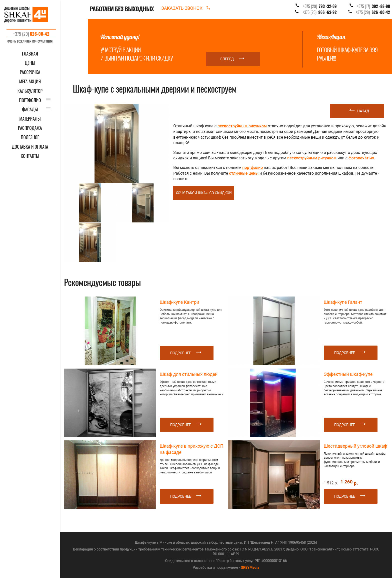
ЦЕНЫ (30, 63)
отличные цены (244, 173)
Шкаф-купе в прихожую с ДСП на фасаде (192, 449)
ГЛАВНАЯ (30, 54)
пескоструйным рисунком (242, 126)
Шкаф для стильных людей (189, 374)
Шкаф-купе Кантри (179, 302)
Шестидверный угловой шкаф (355, 446)
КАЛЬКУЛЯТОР (30, 91)
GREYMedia (250, 567)
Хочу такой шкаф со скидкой (204, 193)
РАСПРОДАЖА (30, 128)
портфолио (252, 168)
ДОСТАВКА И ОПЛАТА (30, 147)
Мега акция (30, 81)
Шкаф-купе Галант (343, 302)
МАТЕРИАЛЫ (30, 119)
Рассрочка (30, 72)
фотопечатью (361, 158)
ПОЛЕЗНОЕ (30, 137)
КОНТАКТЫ (30, 156)
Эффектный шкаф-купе (348, 374)
